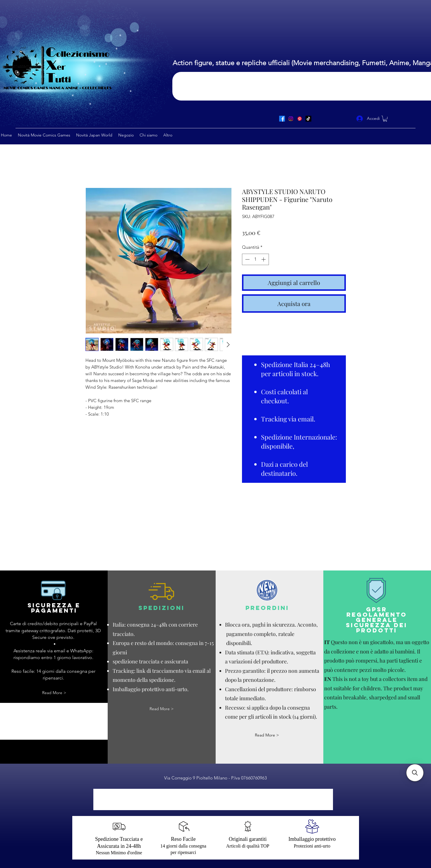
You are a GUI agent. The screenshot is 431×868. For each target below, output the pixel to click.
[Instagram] (291, 119)
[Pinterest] (300, 119)
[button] (385, 119)
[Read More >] (54, 693)
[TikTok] (308, 119)
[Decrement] (247, 259)
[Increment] (264, 259)
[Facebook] (282, 119)
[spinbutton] (255, 259)
